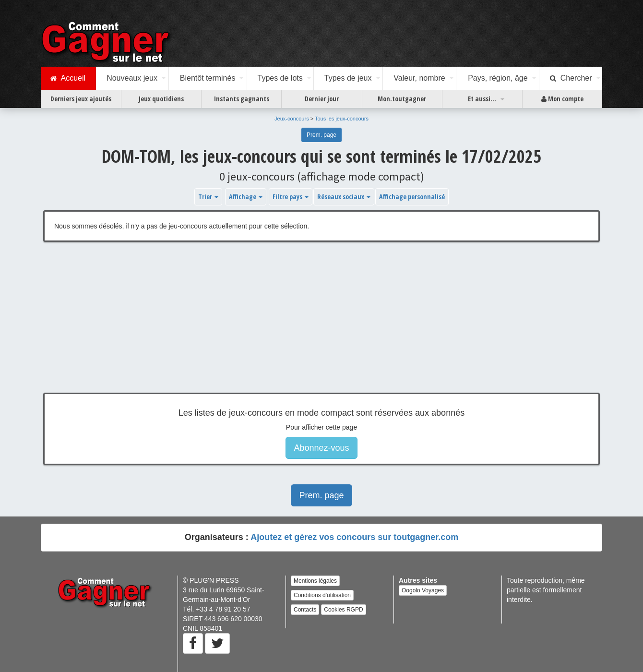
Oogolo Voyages (423, 590)
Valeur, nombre (419, 78)
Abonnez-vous (321, 448)
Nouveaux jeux (132, 78)
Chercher (571, 78)
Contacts (305, 610)
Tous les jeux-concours (342, 119)
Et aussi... (482, 99)
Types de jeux (348, 78)
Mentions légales (315, 581)
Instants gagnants (242, 99)
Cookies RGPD (343, 610)
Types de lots (280, 78)
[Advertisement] (321, 324)
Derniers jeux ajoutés (81, 99)
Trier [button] (208, 197)
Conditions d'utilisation (322, 595)
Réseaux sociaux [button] (344, 197)
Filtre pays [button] (291, 197)
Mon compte (562, 99)
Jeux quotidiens (161, 99)
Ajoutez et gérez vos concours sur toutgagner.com (354, 537)
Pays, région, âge (498, 78)
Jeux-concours (292, 119)
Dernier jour (322, 99)
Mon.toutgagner (402, 99)
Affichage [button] (246, 197)
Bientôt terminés (208, 78)
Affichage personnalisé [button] (412, 197)
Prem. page (321, 135)
